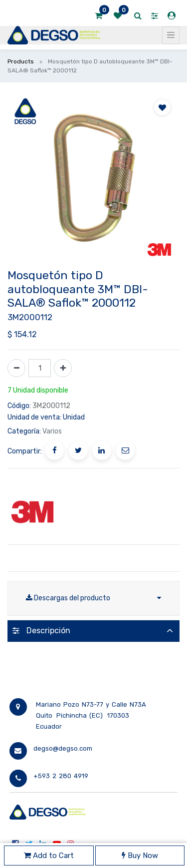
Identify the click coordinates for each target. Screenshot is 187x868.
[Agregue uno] (63, 368)
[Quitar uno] (16, 368)
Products (21, 61)
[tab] (93, 631)
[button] (162, 107)
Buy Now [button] (140, 856)
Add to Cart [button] (49, 856)
